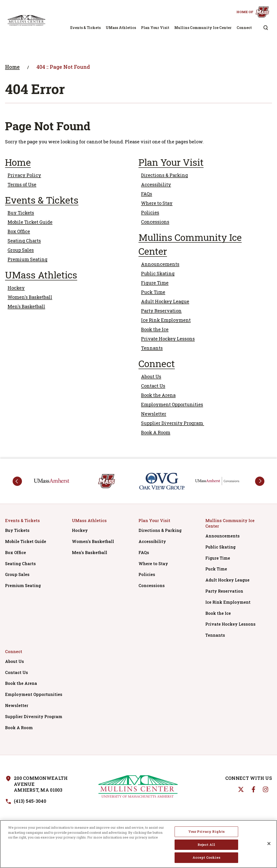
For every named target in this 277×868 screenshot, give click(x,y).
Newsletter (154, 414)
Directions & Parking (164, 175)
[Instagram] (266, 789)
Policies (150, 212)
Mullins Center (26, 20)
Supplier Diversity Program (173, 423)
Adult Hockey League (165, 301)
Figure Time (155, 283)
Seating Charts (24, 241)
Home (12, 67)
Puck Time (153, 292)
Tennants (152, 348)
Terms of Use (22, 184)
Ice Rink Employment (166, 320)
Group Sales (21, 250)
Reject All (206, 845)
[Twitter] (241, 789)
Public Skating (158, 273)
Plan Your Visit (155, 28)
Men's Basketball (26, 306)
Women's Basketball (30, 297)
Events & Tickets (86, 28)
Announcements (160, 264)
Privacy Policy (24, 175)
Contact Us (153, 386)
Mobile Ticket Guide (30, 222)
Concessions (155, 222)
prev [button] (17, 481)
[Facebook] (253, 789)
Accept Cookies (206, 858)
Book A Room (156, 432)
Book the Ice (155, 329)
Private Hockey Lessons (168, 339)
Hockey (16, 288)
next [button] (260, 481)
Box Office (19, 231)
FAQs (147, 194)
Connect (244, 28)
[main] (138, 250)
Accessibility (156, 184)
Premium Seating (27, 259)
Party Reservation (161, 311)
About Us (151, 376)
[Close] (269, 845)
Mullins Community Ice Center (203, 28)
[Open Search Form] (266, 28)
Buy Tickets (21, 213)
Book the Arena (158, 395)
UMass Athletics (121, 28)
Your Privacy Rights (206, 832)
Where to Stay (157, 203)
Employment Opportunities (172, 404)
